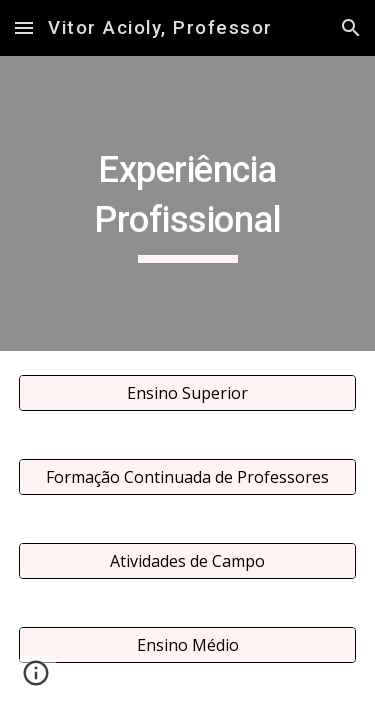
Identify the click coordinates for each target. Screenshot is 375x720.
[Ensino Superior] (188, 393)
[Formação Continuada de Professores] (188, 477)
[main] (188, 203)
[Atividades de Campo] (188, 561)
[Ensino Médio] (188, 645)
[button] (24, 27)
